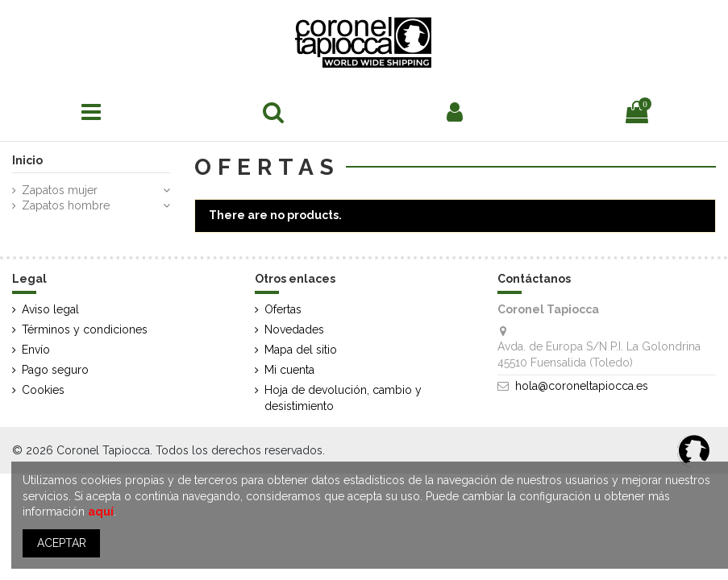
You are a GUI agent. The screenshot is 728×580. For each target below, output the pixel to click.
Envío (36, 350)
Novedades (294, 329)
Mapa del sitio (301, 350)
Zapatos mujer (60, 190)
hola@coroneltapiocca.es (582, 386)
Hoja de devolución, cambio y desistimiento (343, 398)
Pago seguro (55, 370)
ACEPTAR (62, 543)
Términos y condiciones (85, 329)
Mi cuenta (289, 370)
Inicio (27, 160)
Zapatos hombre (66, 205)
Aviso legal (50, 309)
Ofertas (283, 309)
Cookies (43, 390)
